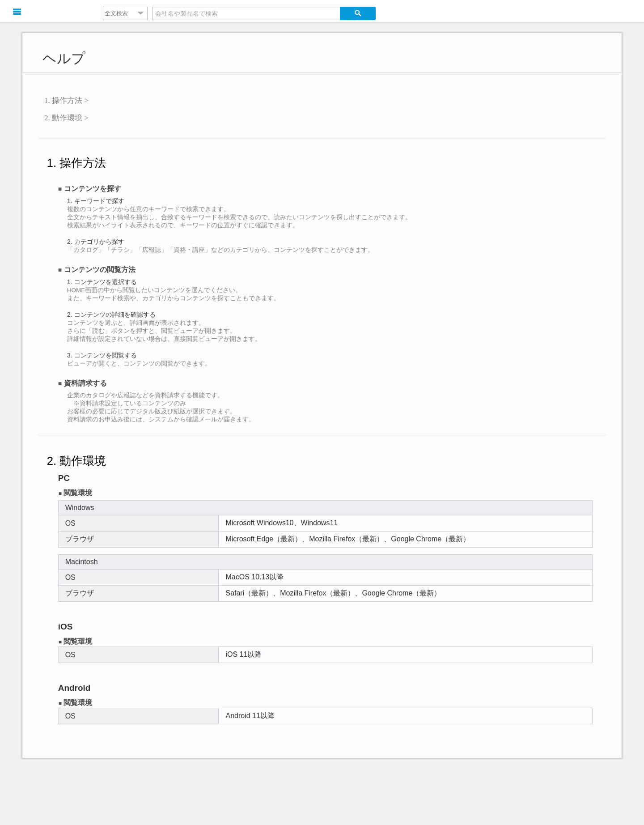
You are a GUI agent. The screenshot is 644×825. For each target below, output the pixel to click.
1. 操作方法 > (66, 100)
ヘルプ (64, 58)
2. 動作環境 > (66, 118)
